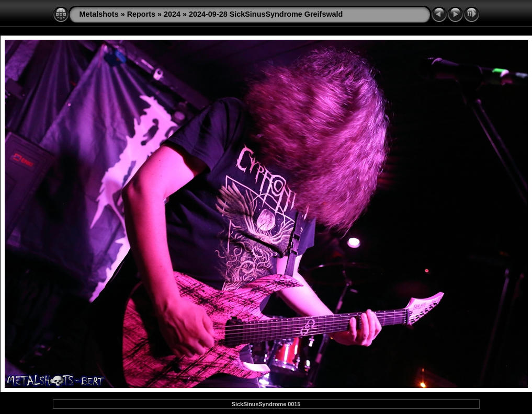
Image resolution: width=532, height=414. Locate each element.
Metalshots (99, 14)
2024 (172, 14)
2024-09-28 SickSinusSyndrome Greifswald (266, 14)
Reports (141, 14)
